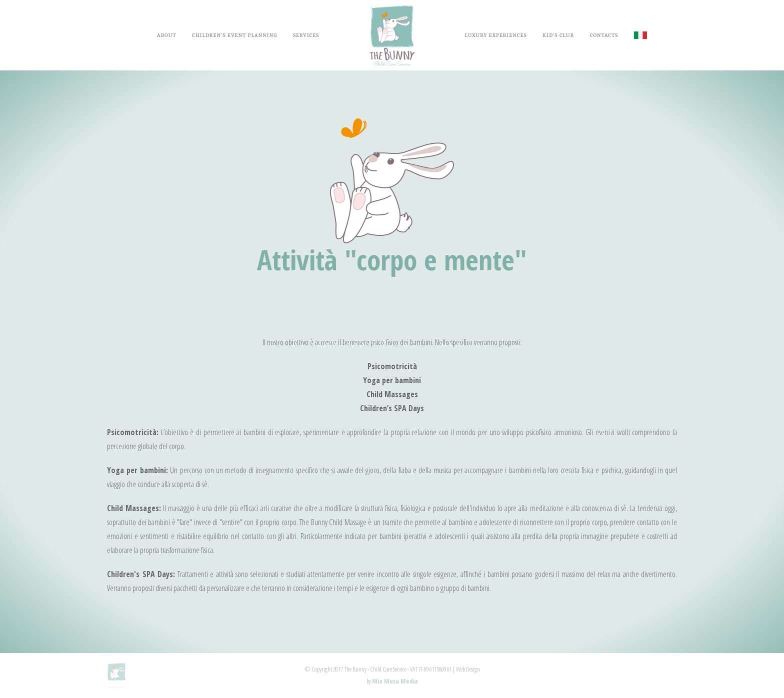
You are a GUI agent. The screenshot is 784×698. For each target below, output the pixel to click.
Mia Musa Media (395, 681)
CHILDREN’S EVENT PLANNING (234, 35)
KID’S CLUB (558, 35)
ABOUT (166, 35)
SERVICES (306, 35)
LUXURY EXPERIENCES (496, 35)
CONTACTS (604, 35)
